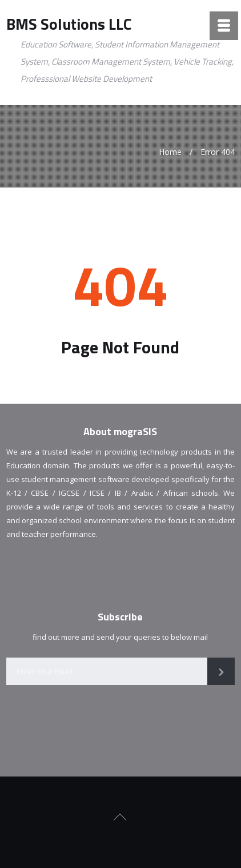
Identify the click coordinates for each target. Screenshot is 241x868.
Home (170, 152)
